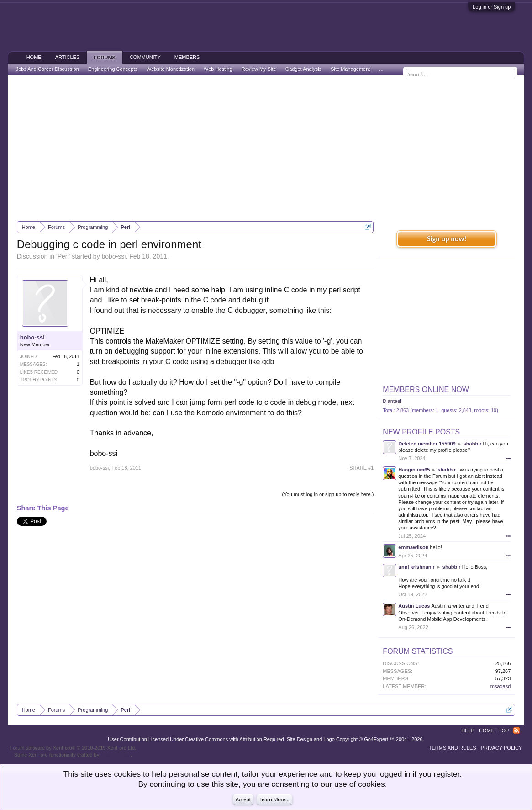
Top (504, 731)
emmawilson (413, 547)
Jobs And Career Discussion (47, 69)
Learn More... (274, 799)
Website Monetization (171, 69)
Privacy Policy (502, 748)
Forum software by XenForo (73, 748)
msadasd (501, 686)
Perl (63, 256)
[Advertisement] (266, 148)
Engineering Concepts (113, 69)
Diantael (392, 401)
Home (34, 57)
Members (187, 57)
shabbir (473, 444)
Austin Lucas (414, 606)
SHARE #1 (361, 468)
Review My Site (259, 69)
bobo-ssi (114, 256)
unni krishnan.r (416, 567)
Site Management (350, 69)
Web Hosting (218, 69)
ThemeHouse (116, 755)
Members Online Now (426, 389)
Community (145, 57)
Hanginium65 (414, 470)
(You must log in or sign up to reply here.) (328, 494)
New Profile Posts (421, 432)
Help (468, 731)
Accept (243, 799)
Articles (68, 57)
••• (508, 458)
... (381, 69)
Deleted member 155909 (427, 444)
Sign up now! (447, 239)
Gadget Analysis (304, 69)
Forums (105, 58)
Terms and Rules (453, 748)
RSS (516, 731)
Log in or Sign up (492, 7)
